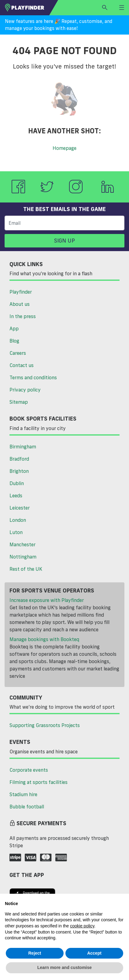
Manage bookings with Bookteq (44, 639)
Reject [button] (35, 953)
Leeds (16, 496)
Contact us (22, 365)
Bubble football (27, 807)
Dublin (17, 483)
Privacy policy (25, 390)
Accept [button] (94, 953)
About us (20, 304)
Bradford (19, 459)
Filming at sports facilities (39, 782)
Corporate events (29, 770)
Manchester (22, 544)
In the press (23, 316)
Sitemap (19, 402)
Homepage (64, 148)
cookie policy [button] (82, 926)
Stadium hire (23, 794)
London (18, 520)
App (14, 329)
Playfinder (21, 292)
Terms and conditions (33, 377)
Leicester (20, 508)
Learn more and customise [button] (64, 967)
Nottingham (23, 557)
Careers (18, 353)
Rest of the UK (26, 569)
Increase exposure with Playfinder (47, 600)
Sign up (64, 240)
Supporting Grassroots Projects (45, 725)
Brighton (19, 471)
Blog (14, 341)
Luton (16, 532)
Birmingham (23, 447)
